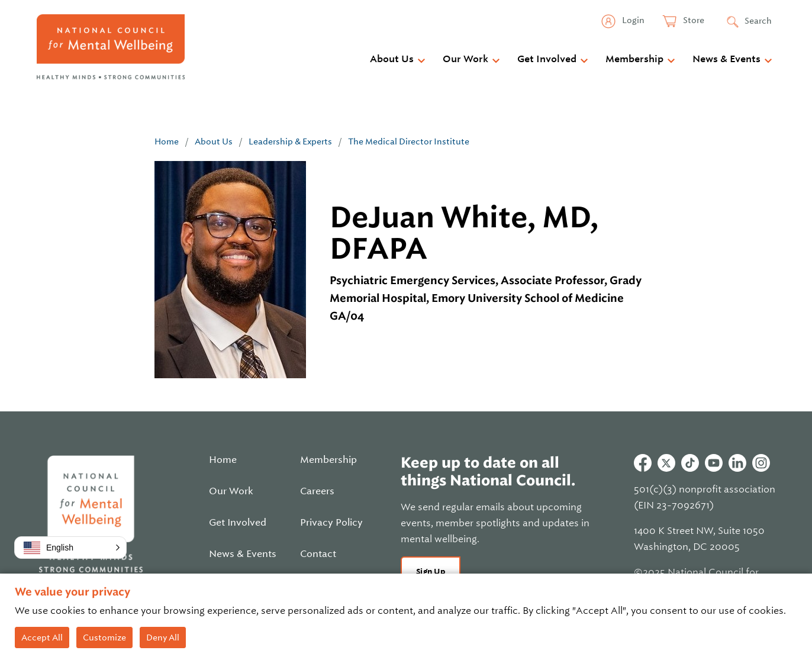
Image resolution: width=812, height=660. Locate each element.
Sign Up (431, 572)
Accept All (42, 638)
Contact (318, 554)
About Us (392, 59)
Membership (634, 59)
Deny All (163, 638)
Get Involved (547, 59)
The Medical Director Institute (409, 141)
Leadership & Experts (290, 141)
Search (758, 21)
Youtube (714, 463)
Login (632, 20)
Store (693, 20)
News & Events (726, 59)
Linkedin (737, 463)
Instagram (761, 463)
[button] (70, 548)
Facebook (643, 463)
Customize (104, 638)
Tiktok (690, 463)
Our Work (465, 59)
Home (167, 141)
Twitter (666, 463)
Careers (317, 491)
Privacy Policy (331, 523)
